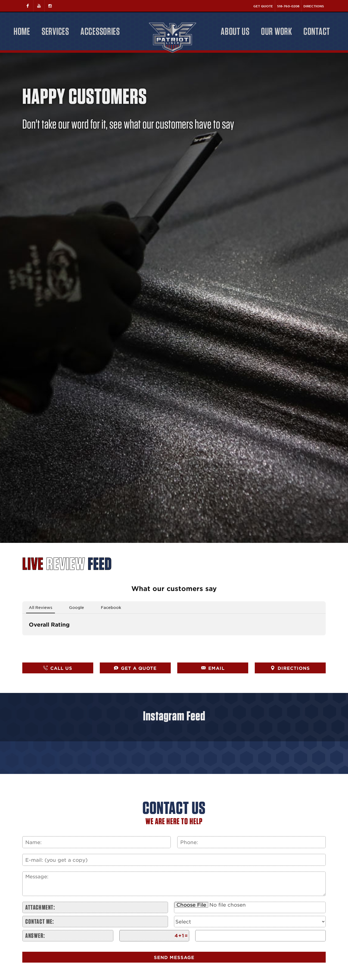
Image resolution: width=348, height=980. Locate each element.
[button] (22, 641)
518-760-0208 (288, 6)
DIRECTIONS (290, 668)
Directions (314, 6)
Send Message (174, 957)
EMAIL (213, 668)
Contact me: (40, 921)
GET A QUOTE (135, 668)
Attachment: (40, 907)
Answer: (35, 936)
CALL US (58, 668)
